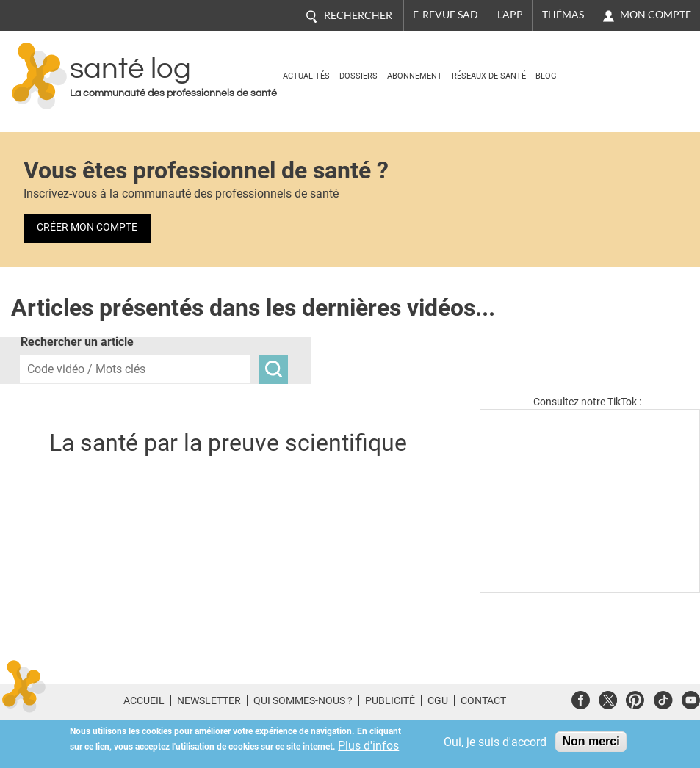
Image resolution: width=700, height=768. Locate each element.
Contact (483, 700)
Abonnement (415, 76)
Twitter (608, 698)
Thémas (563, 15)
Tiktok (663, 698)
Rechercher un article (77, 342)
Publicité (390, 700)
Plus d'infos (368, 746)
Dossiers (358, 76)
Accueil (144, 700)
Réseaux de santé (489, 76)
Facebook (581, 698)
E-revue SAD (445, 15)
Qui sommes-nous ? (303, 700)
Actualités (306, 76)
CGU (438, 700)
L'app (510, 15)
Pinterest (635, 698)
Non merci (591, 741)
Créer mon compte (87, 227)
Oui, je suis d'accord (495, 742)
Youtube (691, 698)
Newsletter (209, 700)
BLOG (546, 76)
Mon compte (656, 15)
